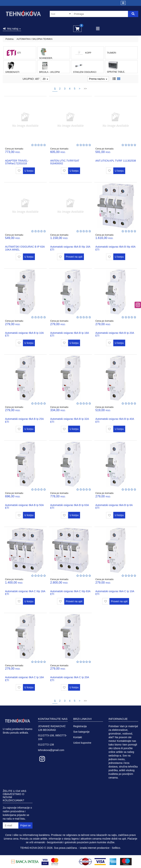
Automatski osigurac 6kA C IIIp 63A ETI (70, 593)
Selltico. (116, 848)
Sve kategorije (81, 732)
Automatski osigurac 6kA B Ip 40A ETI (115, 420)
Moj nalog (12, 29)
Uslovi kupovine (82, 743)
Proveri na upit (74, 257)
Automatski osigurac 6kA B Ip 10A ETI (24, 334)
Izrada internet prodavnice (95, 848)
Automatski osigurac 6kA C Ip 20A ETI (69, 679)
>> (85, 89)
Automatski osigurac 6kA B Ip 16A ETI (69, 334)
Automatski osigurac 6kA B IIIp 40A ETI (115, 248)
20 (45, 79)
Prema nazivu (98, 79)
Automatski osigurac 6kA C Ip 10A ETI (115, 593)
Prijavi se (25, 825)
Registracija (80, 726)
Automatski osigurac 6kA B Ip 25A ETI (24, 420)
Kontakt (78, 737)
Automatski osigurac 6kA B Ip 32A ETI (69, 420)
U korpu (29, 171)
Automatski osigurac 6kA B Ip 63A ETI (69, 506)
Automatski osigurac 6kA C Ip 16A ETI (24, 679)
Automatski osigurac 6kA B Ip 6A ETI (114, 506)
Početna (10, 39)
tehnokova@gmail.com (51, 750)
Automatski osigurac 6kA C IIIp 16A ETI (25, 593)
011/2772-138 (46, 745)
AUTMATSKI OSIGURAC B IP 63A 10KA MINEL (25, 248)
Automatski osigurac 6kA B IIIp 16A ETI (70, 248)
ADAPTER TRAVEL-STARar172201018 (17, 162)
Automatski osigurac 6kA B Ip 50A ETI (24, 506)
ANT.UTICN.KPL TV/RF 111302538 (116, 161)
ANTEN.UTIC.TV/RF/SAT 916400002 (65, 162)
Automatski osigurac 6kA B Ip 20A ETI (115, 334)
